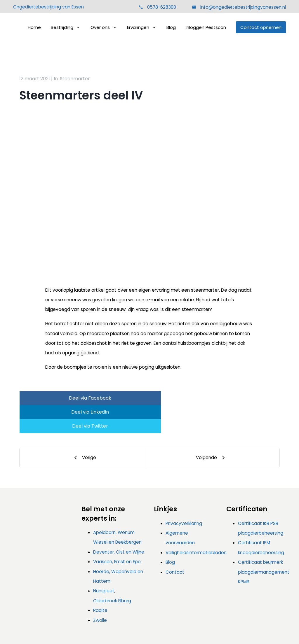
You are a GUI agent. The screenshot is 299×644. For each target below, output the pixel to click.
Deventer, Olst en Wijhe (119, 524)
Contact (175, 544)
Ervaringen (138, 28)
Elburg (125, 573)
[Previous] (83, 429)
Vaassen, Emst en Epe (117, 534)
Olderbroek (105, 573)
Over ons (100, 28)
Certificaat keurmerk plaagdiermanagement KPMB (264, 544)
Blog (171, 28)
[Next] (213, 429)
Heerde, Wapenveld (115, 544)
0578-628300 (162, 7)
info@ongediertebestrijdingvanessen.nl (242, 7)
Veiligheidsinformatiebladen (196, 525)
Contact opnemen (261, 28)
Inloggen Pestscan (206, 28)
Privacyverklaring (184, 495)
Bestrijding (62, 28)
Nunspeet (104, 563)
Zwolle (100, 592)
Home (34, 28)
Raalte (100, 582)
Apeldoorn (104, 504)
